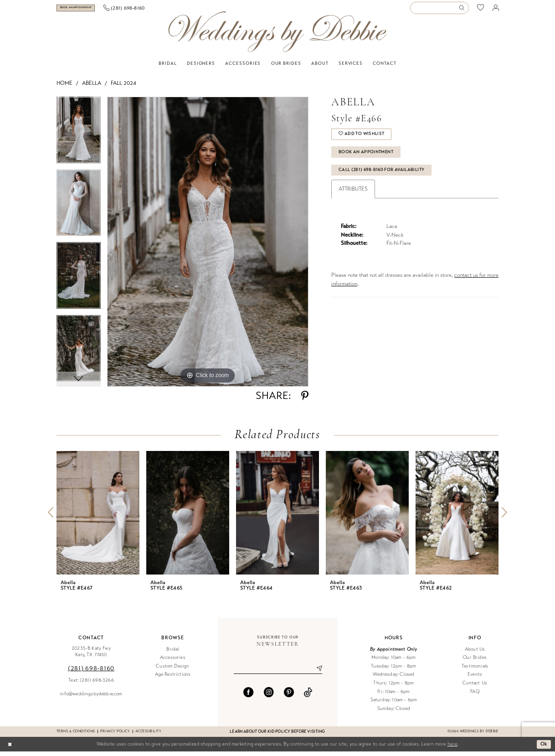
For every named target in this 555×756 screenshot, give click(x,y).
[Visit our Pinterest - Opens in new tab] (289, 697)
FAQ (475, 696)
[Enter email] (278, 673)
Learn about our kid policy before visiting (277, 736)
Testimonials (475, 671)
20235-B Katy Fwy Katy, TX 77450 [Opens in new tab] (91, 656)
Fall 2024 (123, 88)
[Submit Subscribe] (316, 673)
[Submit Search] (463, 10)
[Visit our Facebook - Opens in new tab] (248, 697)
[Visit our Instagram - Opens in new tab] (269, 697)
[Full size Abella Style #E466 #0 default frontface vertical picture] (208, 246)
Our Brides (475, 662)
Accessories (173, 662)
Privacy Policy (115, 736)
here (452, 748)
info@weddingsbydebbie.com (91, 698)
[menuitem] (90, 10)
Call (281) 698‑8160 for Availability (383, 175)
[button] (496, 10)
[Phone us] (152, 10)
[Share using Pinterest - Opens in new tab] (305, 400)
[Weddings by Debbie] (277, 36)
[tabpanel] (79, 138)
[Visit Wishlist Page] (481, 10)
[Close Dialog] (10, 749)
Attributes (353, 195)
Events (475, 679)
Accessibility (148, 736)
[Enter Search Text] (439, 10)
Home (64, 88)
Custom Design (172, 671)
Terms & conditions (76, 736)
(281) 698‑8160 (91, 673)
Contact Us (475, 687)
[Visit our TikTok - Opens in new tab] (308, 697)
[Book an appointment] (90, 10)
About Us (475, 654)
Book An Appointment (367, 157)
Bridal (172, 654)
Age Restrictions (173, 679)
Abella (92, 88)
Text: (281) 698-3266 (91, 685)
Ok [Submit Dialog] (544, 748)
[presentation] (98, 517)
